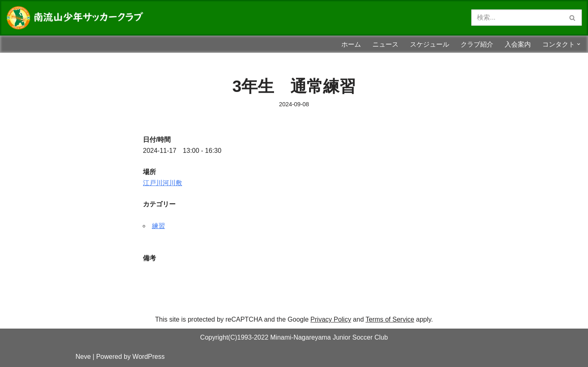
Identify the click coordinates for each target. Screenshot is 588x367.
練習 (158, 226)
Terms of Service (390, 319)
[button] (579, 44)
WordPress (148, 357)
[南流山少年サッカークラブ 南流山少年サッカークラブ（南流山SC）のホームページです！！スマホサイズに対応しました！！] (78, 18)
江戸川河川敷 (163, 183)
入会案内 (518, 44)
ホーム (351, 44)
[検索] (517, 18)
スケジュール (430, 44)
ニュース (385, 44)
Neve (83, 357)
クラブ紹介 (477, 44)
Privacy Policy (331, 319)
